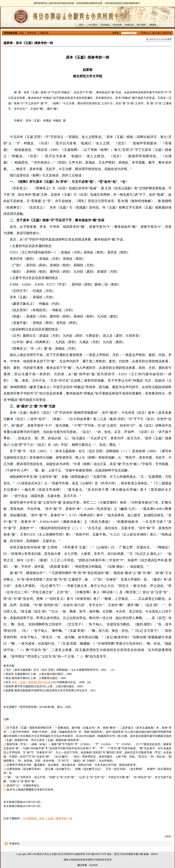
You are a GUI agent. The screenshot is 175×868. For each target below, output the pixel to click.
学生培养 (117, 25)
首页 (81, 25)
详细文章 (44, 33)
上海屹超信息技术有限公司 (83, 860)
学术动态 (105, 25)
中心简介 (93, 25)
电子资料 (141, 25)
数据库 (153, 25)
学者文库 (129, 25)
